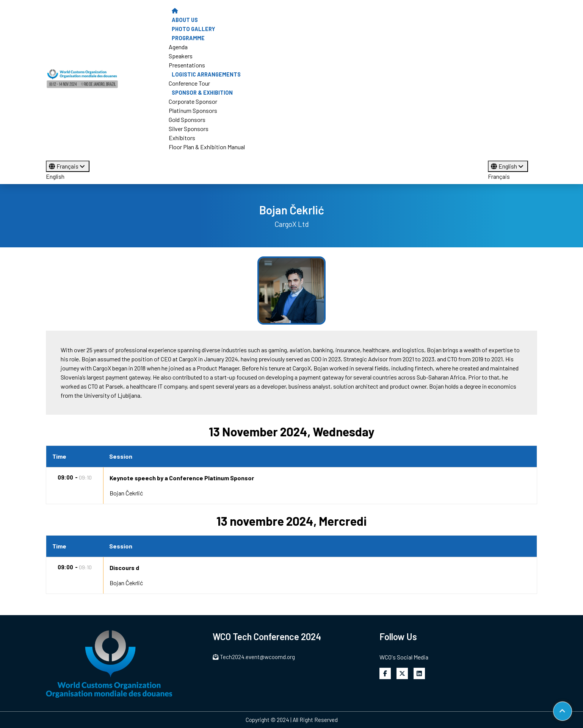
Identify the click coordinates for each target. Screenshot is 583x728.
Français (68, 166)
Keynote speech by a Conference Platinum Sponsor (182, 478)
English (55, 176)
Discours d (124, 568)
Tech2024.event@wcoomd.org (254, 657)
